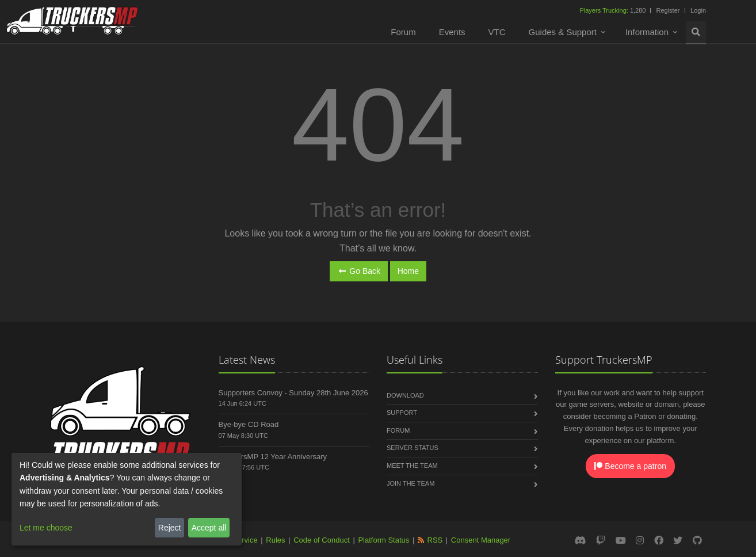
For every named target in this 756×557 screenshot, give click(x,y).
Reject (170, 528)
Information (647, 32)
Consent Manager (481, 540)
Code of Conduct (322, 540)
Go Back (359, 271)
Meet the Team (412, 466)
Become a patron (630, 466)
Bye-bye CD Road (249, 424)
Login (698, 10)
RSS (435, 540)
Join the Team (411, 483)
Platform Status (383, 540)
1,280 (613, 10)
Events (452, 32)
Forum (403, 32)
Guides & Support (563, 32)
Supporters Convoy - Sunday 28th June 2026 (293, 393)
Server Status (413, 448)
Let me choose (46, 528)
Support (402, 413)
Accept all (209, 528)
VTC (497, 32)
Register (668, 10)
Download (405, 395)
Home (408, 271)
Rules (275, 540)
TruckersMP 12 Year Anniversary (273, 457)
